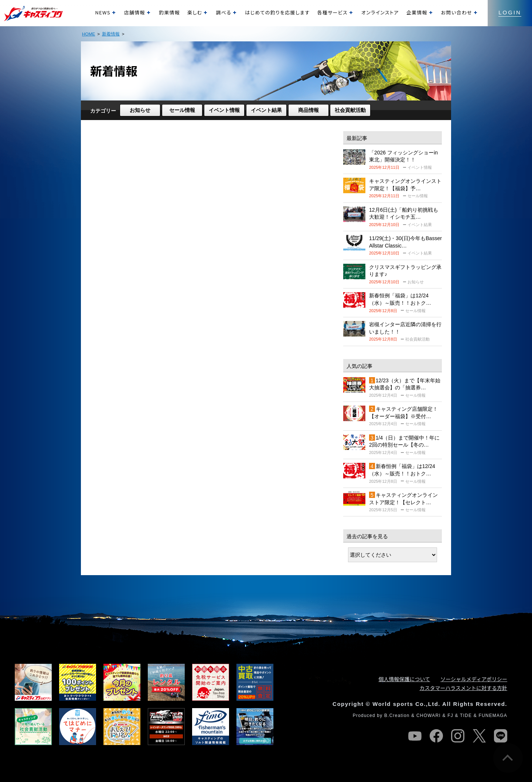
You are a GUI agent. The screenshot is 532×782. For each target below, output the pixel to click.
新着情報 (111, 34)
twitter (479, 736)
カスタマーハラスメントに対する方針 (463, 688)
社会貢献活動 (350, 110)
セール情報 (182, 110)
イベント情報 (224, 110)
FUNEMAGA (493, 716)
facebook (436, 736)
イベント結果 (266, 110)
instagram (458, 736)
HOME (88, 34)
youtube (415, 736)
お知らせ (140, 110)
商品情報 (308, 110)
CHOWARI (429, 716)
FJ (450, 716)
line (501, 736)
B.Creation (397, 716)
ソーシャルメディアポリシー (474, 679)
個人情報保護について (405, 679)
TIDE (466, 716)
